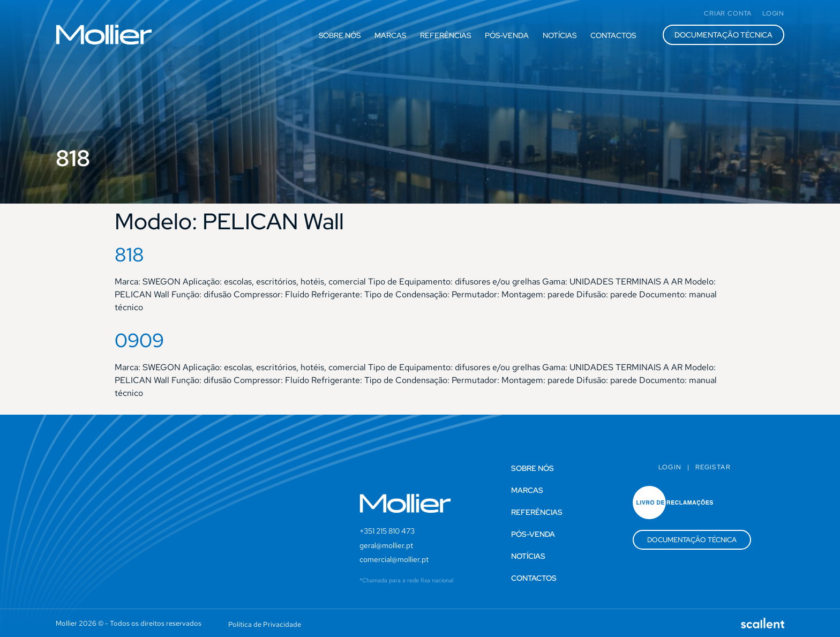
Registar (713, 467)
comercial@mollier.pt (394, 559)
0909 (139, 340)
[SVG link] (104, 35)
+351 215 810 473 (387, 531)
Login (670, 467)
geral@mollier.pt (386, 545)
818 (129, 254)
